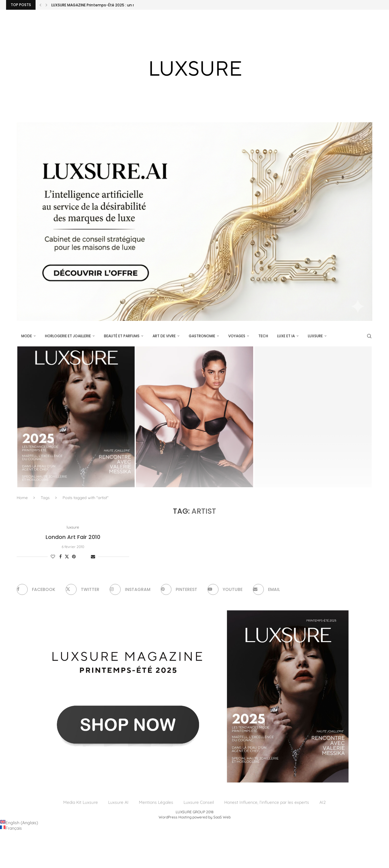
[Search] (369, 336)
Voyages (237, 336)
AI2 (323, 803)
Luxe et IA (286, 336)
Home (22, 498)
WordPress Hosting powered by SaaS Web (195, 817)
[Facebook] (36, 590)
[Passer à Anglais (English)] (19, 823)
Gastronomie (202, 336)
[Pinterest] (179, 590)
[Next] (46, 5)
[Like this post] (53, 557)
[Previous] (40, 5)
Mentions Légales (156, 803)
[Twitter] (83, 590)
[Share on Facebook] (60, 557)
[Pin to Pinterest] (74, 557)
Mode (27, 336)
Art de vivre (164, 336)
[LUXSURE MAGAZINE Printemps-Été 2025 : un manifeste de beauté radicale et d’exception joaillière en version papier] (76, 417)
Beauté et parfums (122, 336)
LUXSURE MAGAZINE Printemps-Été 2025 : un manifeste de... (106, 5)
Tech (263, 336)
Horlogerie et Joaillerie (68, 336)
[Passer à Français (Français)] (11, 828)
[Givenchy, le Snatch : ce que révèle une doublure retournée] (194, 417)
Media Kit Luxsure (81, 803)
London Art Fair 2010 (73, 537)
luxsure (315, 336)
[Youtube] (225, 590)
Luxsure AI (118, 803)
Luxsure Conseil (199, 803)
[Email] (267, 590)
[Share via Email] (93, 557)
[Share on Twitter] (67, 557)
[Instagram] (130, 590)
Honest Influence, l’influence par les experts (267, 803)
